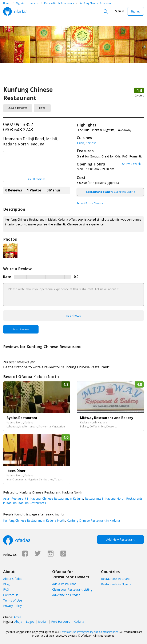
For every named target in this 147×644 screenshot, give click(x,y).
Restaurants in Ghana (116, 579)
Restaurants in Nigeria (116, 584)
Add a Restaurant (64, 584)
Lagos (30, 622)
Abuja (18, 622)
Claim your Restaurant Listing (72, 589)
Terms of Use (13, 600)
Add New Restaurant (120, 539)
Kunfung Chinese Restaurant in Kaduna (93, 520)
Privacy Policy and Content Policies (98, 632)
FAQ (6, 589)
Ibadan (43, 622)
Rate (42, 108)
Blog (6, 584)
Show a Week (131, 164)
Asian (80, 143)
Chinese (91, 143)
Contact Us (11, 595)
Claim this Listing (110, 192)
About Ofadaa (13, 579)
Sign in (120, 11)
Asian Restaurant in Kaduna (22, 498)
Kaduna (79, 622)
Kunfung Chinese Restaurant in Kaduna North (34, 520)
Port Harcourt (61, 622)
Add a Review (18, 108)
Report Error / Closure (90, 203)
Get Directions (37, 179)
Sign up (136, 11)
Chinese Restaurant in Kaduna (62, 498)
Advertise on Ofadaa (66, 595)
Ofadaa (15, 11)
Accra (17, 617)
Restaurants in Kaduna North (104, 498)
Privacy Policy (12, 606)
